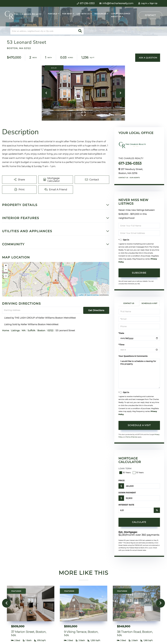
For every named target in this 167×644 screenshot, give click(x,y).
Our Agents (135, 178)
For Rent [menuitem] (67, 14)
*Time (121, 345)
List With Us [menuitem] (83, 14)
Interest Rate (126, 505)
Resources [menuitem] (100, 14)
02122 (50, 331)
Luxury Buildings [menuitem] (121, 14)
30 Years (125, 473)
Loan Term (125, 469)
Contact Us (123, 178)
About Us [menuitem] (116, 17)
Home (6, 331)
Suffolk (31, 331)
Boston (41, 331)
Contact (150, 15)
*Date (121, 333)
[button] (80, 31)
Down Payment (127, 493)
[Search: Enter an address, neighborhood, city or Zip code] (47, 31)
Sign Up (153, 3)
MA (24, 331)
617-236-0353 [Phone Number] (86, 3)
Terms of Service (132, 437)
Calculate (139, 522)
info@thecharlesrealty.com (116, 3)
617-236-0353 (130, 163)
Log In (143, 3)
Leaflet (81, 295)
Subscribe (139, 273)
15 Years (138, 473)
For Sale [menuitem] (53, 14)
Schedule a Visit (149, 303)
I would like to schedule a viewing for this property (139, 374)
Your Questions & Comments (133, 356)
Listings (15, 331)
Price (122, 481)
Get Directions (96, 310)
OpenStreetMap (93, 295)
